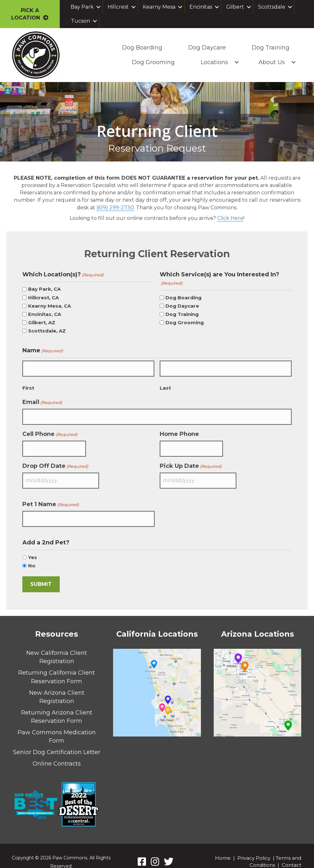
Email (42, 400)
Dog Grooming (152, 62)
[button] (98, 7)
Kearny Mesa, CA (50, 306)
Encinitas (201, 7)
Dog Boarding (141, 48)
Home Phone (179, 429)
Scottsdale (272, 7)
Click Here (230, 218)
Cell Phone (50, 429)
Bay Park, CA (44, 289)
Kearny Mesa (159, 7)
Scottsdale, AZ (47, 330)
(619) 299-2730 (115, 207)
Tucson (80, 21)
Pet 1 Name (51, 495)
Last (165, 385)
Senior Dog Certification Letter (57, 741)
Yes (33, 546)
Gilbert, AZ (42, 322)
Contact (291, 853)
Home (223, 846)
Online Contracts (57, 752)
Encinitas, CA (45, 314)
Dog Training (270, 48)
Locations (213, 62)
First (28, 385)
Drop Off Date (55, 459)
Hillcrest (118, 7)
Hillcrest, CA (43, 297)
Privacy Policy (254, 846)
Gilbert (235, 7)
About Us (271, 62)
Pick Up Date (191, 459)
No (32, 554)
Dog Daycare (206, 48)
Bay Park (82, 7)
